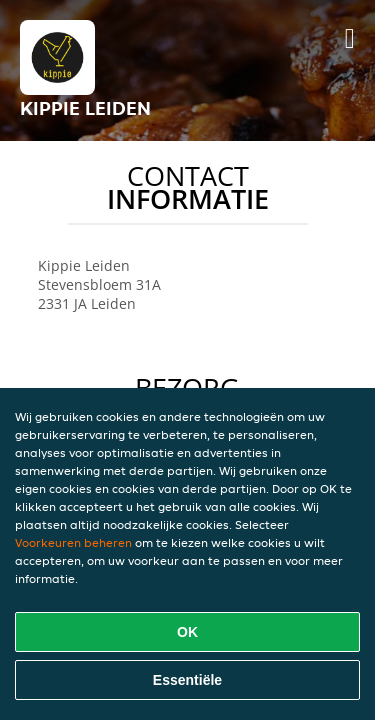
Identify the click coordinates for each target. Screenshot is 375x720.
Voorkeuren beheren (73, 542)
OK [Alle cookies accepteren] (187, 632)
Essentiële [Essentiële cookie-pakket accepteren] (187, 680)
